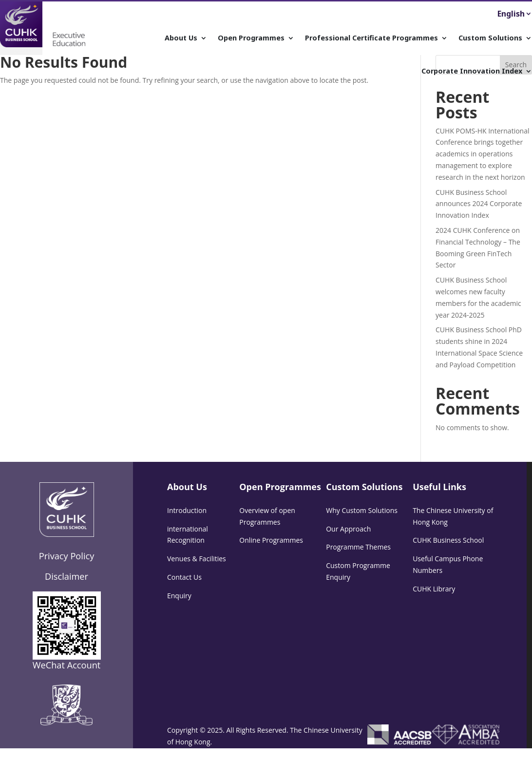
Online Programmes (271, 540)
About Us (181, 38)
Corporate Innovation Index (472, 71)
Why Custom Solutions (362, 510)
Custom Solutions (490, 38)
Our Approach (348, 529)
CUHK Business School (448, 540)
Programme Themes (358, 547)
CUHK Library (434, 589)
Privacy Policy (67, 556)
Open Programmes (251, 38)
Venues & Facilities (197, 559)
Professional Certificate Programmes (371, 38)
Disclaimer (66, 576)
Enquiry (179, 596)
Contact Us (184, 577)
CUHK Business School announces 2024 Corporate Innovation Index (479, 204)
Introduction (187, 510)
